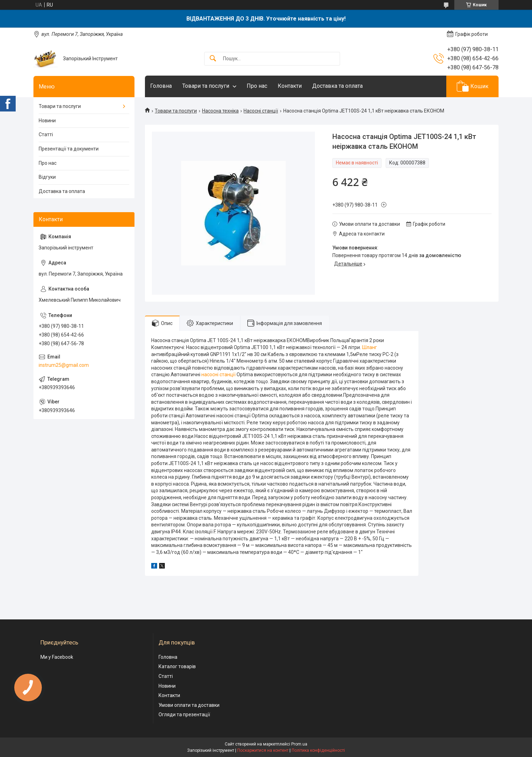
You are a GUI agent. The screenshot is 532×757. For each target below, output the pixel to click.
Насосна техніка (220, 111)
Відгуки (47, 177)
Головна (161, 86)
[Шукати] (213, 59)
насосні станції (218, 374)
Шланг (369, 347)
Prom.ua (299, 744)
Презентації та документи (69, 149)
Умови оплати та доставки (189, 705)
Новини (47, 121)
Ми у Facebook (57, 657)
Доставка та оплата (337, 86)
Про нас (257, 86)
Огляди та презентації (184, 714)
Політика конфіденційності (318, 750)
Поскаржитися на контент (263, 750)
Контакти (290, 86)
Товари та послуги (206, 86)
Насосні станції (261, 111)
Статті (46, 134)
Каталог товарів (177, 666)
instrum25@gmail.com (64, 365)
